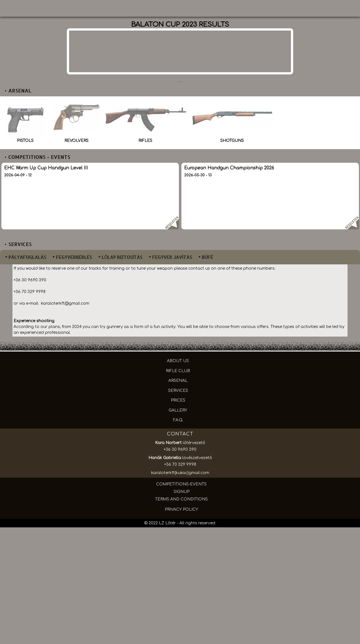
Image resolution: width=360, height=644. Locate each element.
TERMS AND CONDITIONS (181, 499)
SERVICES (178, 391)
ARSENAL (178, 381)
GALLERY (178, 410)
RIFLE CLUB (178, 371)
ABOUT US (178, 361)
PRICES (178, 400)
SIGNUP (182, 492)
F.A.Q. (178, 420)
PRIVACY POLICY (181, 509)
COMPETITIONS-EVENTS (181, 484)
